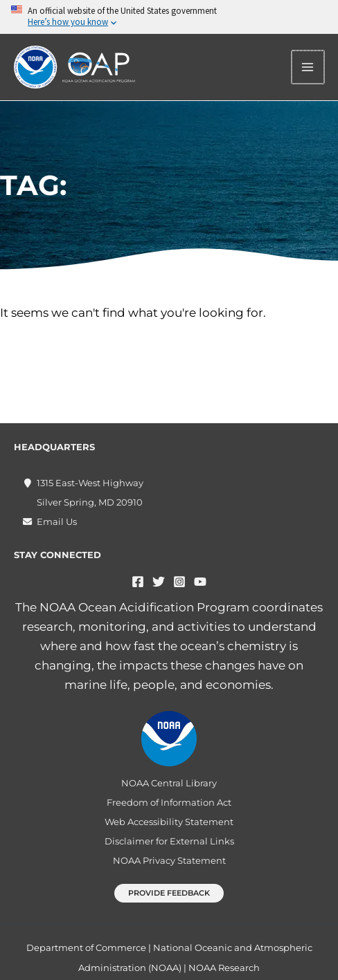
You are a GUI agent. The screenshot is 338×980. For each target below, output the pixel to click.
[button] (169, 893)
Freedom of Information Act (169, 802)
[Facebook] (138, 582)
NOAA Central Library (169, 783)
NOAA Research (224, 968)
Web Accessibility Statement (169, 822)
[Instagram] (179, 582)
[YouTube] (200, 582)
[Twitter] (159, 582)
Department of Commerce (86, 947)
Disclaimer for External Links (169, 841)
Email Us (57, 521)
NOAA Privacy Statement (169, 860)
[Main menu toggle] (309, 67)
